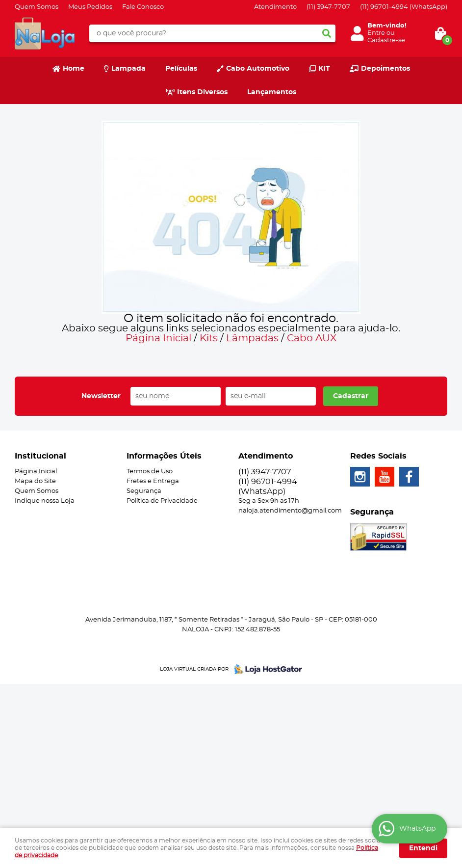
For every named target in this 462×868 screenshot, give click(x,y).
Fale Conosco (143, 7)
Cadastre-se (386, 41)
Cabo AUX (312, 338)
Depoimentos (385, 69)
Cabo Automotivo (258, 69)
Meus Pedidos (90, 7)
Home (74, 69)
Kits (209, 338)
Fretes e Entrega (153, 481)
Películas (181, 69)
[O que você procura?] (327, 33)
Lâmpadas (252, 338)
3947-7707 (328, 7)
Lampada (128, 69)
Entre (376, 33)
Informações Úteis (164, 456)
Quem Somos (37, 7)
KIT (324, 69)
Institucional (40, 456)
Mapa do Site (35, 481)
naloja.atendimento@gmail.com (290, 511)
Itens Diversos (202, 92)
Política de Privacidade (162, 501)
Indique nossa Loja (45, 501)
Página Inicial (158, 338)
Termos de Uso (150, 472)
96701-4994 (404, 7)
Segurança (144, 491)
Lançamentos (272, 92)
